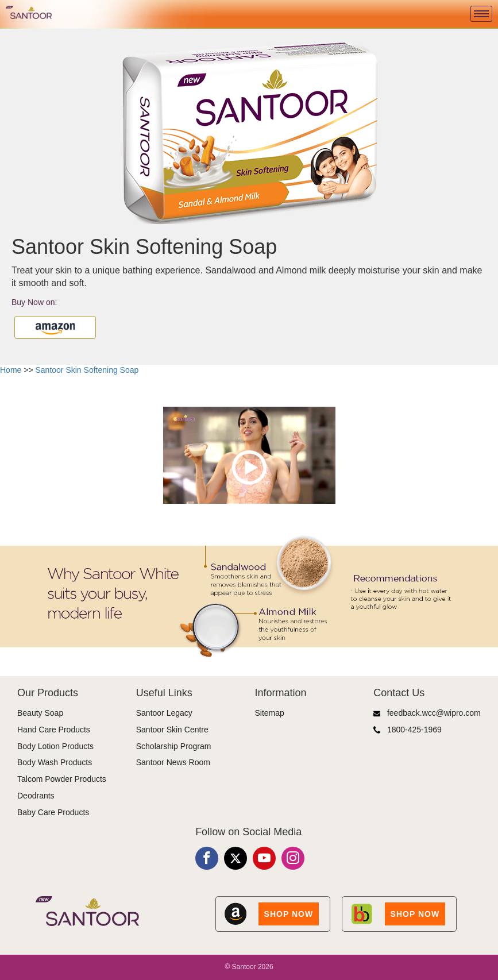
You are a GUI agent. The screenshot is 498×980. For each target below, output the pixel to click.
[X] (236, 858)
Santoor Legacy (164, 713)
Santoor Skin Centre (172, 730)
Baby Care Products (53, 812)
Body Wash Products (55, 762)
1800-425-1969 (408, 730)
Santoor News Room (173, 762)
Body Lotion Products (55, 746)
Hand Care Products (54, 730)
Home (11, 370)
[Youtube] (264, 858)
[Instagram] (293, 858)
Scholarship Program (174, 746)
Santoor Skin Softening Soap (87, 370)
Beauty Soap (40, 713)
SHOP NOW (289, 914)
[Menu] (481, 14)
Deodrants (36, 796)
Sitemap (270, 713)
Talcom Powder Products (62, 779)
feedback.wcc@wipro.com (427, 713)
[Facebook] (207, 858)
